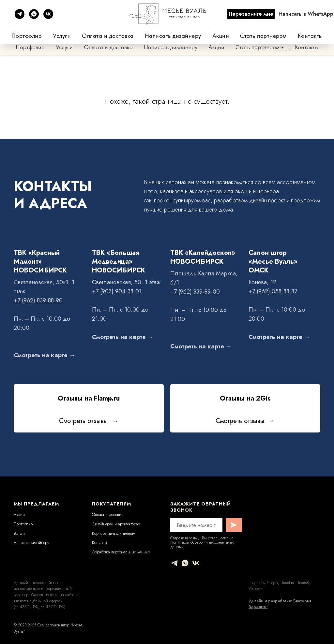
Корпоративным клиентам (114, 534)
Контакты (306, 47)
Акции (216, 47)
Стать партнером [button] (258, 47)
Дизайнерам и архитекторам (116, 524)
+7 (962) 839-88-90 (235, 17)
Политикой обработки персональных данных (202, 544)
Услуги (64, 47)
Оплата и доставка (108, 47)
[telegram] (174, 563)
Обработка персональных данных (121, 552)
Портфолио (30, 47)
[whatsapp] (185, 563)
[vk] (196, 563)
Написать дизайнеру (171, 47)
